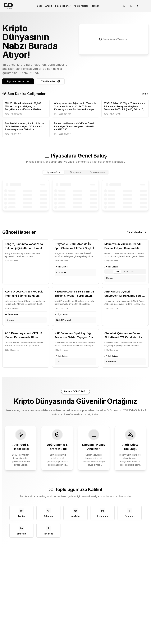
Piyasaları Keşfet (18, 81)
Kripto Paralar (81, 6)
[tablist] (75, 172)
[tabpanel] (75, 195)
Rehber (95, 6)
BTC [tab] (133, 272)
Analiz (49, 6)
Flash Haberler (63, 6)
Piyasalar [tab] (76, 172)
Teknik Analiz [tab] (97, 172)
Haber (39, 6)
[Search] (124, 6)
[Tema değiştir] (138, 6)
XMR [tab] (117, 272)
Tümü (145, 94)
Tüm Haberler (50, 81)
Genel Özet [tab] (54, 172)
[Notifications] (131, 6)
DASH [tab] (125, 272)
